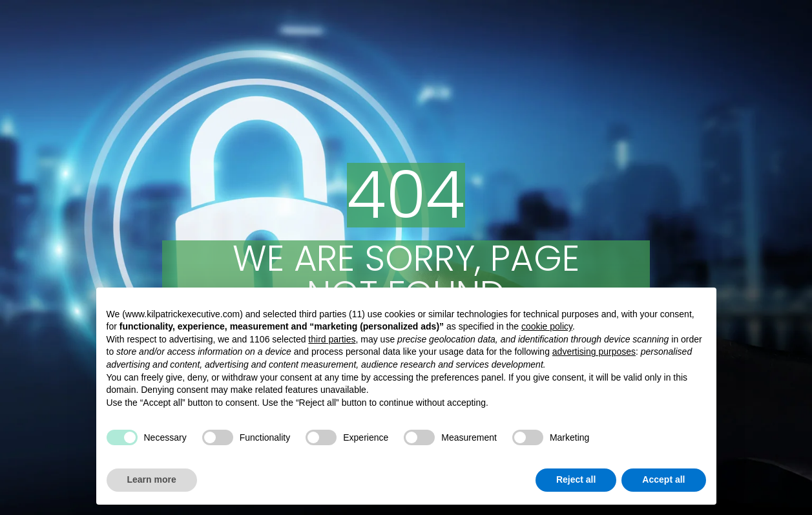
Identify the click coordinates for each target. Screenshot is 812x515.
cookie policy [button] (547, 326)
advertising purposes (594, 352)
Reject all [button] (576, 479)
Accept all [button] (663, 479)
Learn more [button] (152, 479)
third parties (332, 339)
